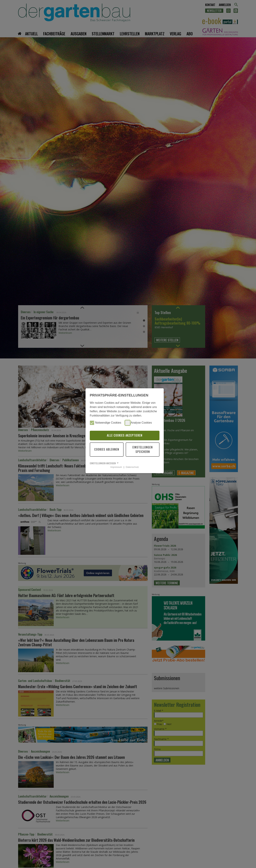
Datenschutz (132, 467)
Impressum (116, 467)
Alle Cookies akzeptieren (125, 435)
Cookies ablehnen (107, 449)
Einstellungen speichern (143, 449)
